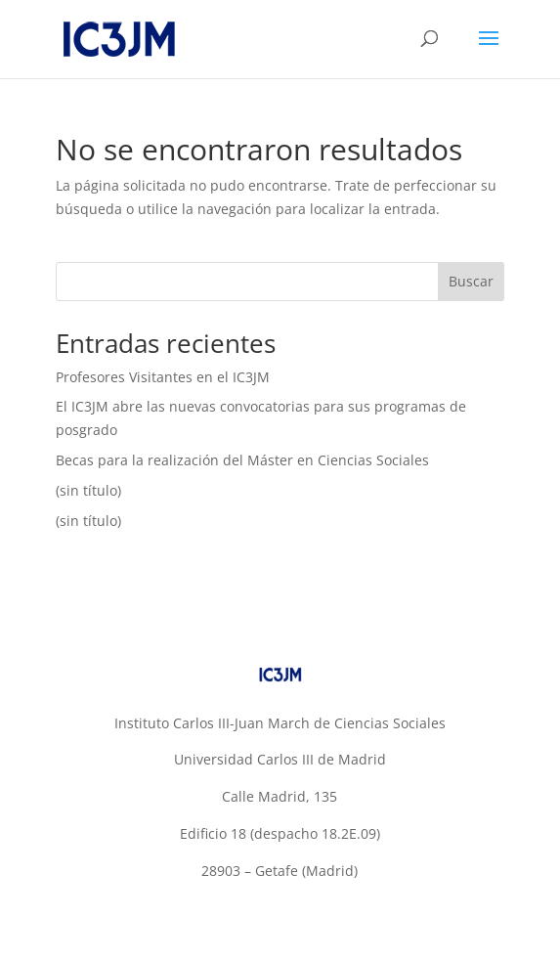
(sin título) (88, 490)
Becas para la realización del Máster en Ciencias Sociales (242, 460)
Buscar (471, 281)
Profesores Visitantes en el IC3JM (163, 377)
